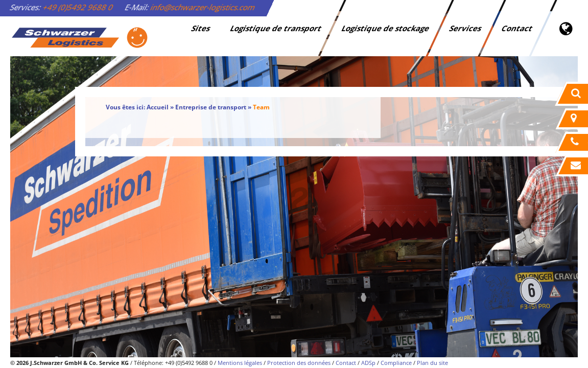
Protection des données (299, 363)
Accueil (158, 107)
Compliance (396, 363)
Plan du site (432, 363)
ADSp (368, 363)
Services (466, 28)
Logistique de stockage (386, 28)
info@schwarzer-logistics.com (203, 7)
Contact (518, 28)
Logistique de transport (277, 28)
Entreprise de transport (211, 107)
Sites (202, 28)
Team (261, 107)
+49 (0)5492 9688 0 (78, 7)
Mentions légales (240, 363)
